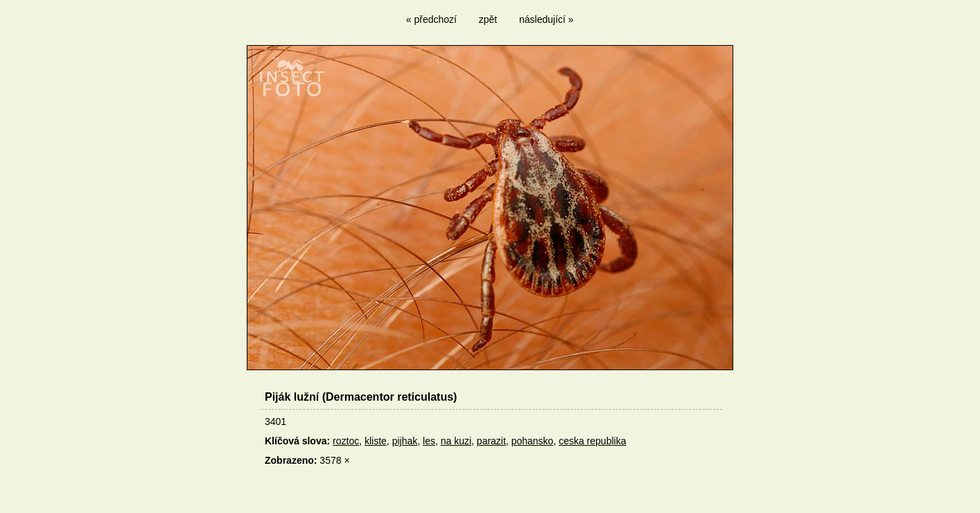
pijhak (405, 441)
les (429, 441)
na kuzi (456, 441)
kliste (376, 441)
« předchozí (431, 19)
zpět (488, 19)
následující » (546, 19)
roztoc (346, 441)
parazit (491, 441)
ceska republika (592, 441)
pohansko (533, 441)
